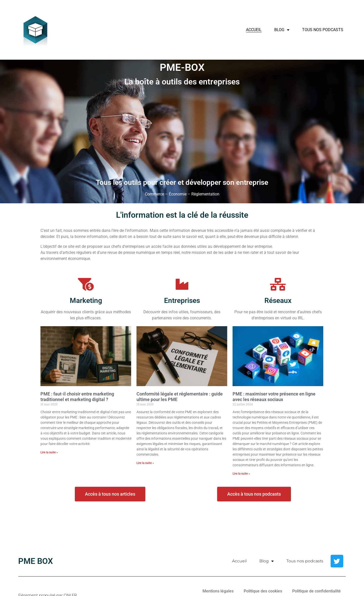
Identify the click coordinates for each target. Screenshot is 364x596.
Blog (282, 30)
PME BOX (36, 561)
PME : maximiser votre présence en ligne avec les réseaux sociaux (274, 397)
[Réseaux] (278, 284)
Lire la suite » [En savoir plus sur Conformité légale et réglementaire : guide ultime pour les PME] (145, 463)
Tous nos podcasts (323, 30)
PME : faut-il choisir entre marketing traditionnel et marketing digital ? (77, 397)
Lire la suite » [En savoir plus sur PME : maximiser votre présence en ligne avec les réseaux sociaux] (241, 474)
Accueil (254, 30)
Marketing (86, 301)
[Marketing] (86, 284)
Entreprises (182, 301)
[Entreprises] (182, 284)
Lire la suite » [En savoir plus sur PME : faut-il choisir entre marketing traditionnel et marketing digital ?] (49, 452)
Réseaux (278, 301)
